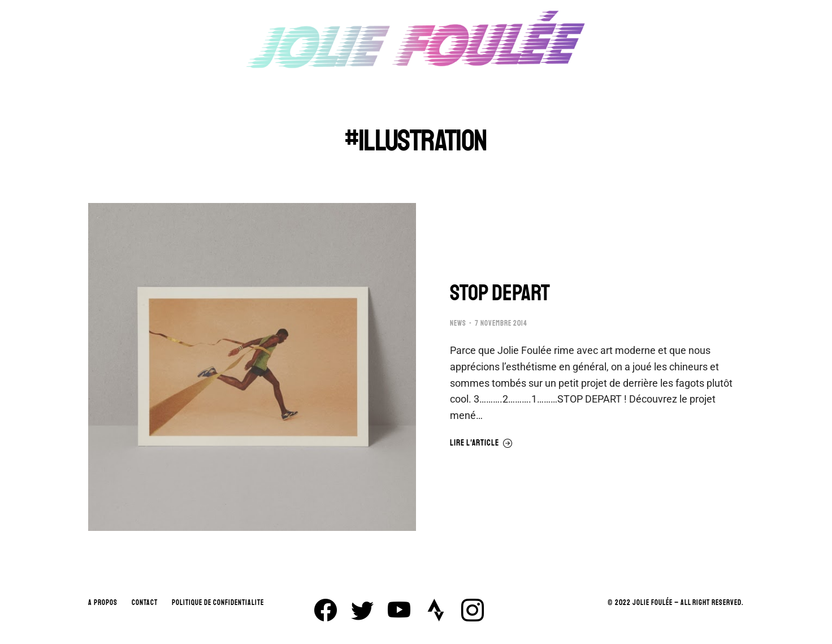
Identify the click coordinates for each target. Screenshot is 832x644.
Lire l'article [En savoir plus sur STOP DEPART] (481, 443)
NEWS (458, 323)
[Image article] (252, 367)
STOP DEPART (500, 293)
